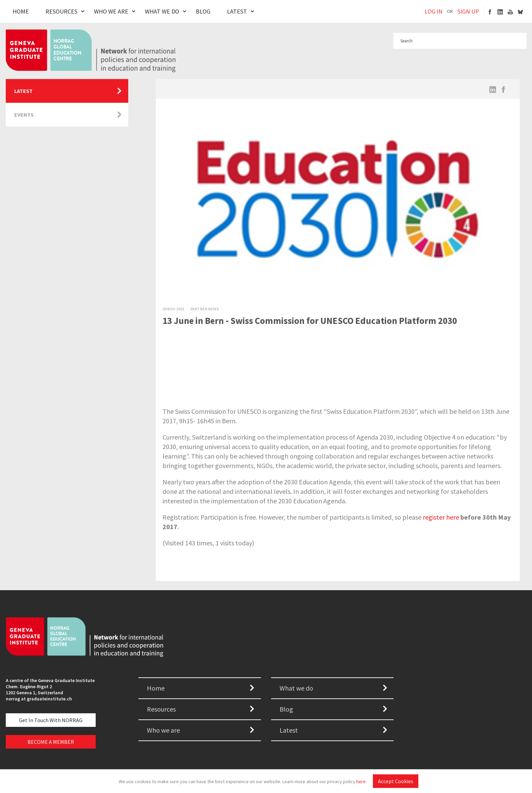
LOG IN (433, 11)
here (361, 781)
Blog (203, 11)
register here (441, 517)
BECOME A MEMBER (51, 742)
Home (21, 11)
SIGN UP (468, 11)
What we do (296, 688)
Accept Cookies (396, 781)
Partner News (205, 309)
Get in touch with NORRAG (51, 720)
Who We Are (111, 11)
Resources (61, 11)
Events (24, 115)
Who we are (163, 730)
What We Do (162, 11)
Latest (237, 11)
